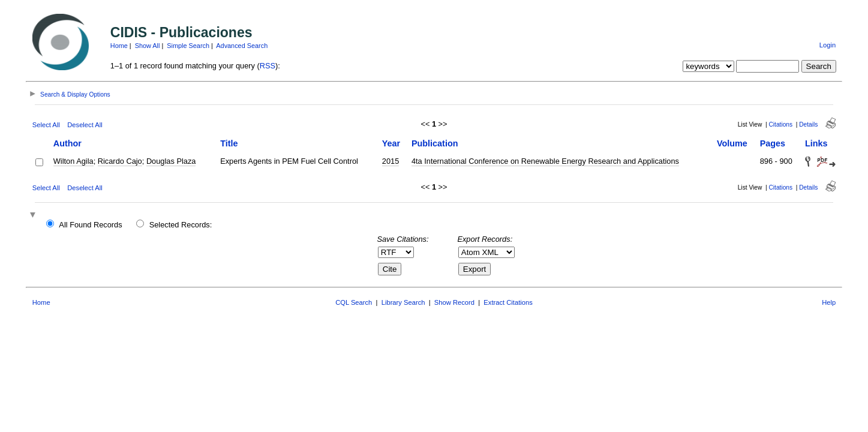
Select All (46, 125)
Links (816, 143)
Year (391, 143)
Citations (780, 124)
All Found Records (90, 225)
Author (67, 143)
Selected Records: (181, 225)
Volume (732, 143)
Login (828, 45)
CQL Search (354, 302)
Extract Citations (508, 302)
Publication (435, 143)
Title (229, 143)
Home (119, 46)
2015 (391, 161)
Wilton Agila (73, 161)
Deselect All (85, 125)
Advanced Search (242, 46)
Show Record (454, 302)
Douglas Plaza (171, 161)
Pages (773, 143)
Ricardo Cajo (120, 161)
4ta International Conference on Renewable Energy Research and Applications (545, 161)
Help (829, 302)
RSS (268, 66)
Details (808, 124)
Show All (148, 46)
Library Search (403, 302)
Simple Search (188, 46)
